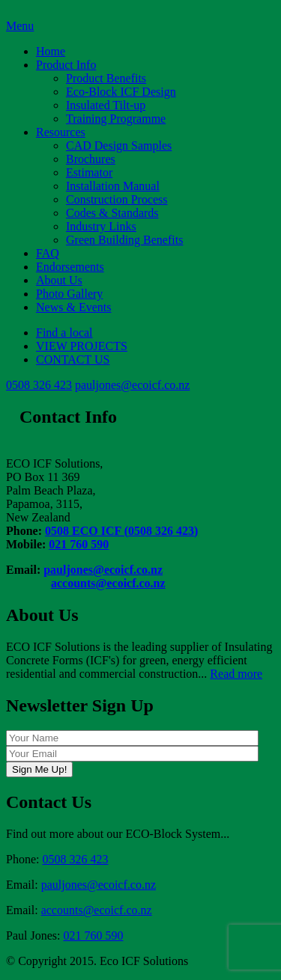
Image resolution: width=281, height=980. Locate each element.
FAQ (48, 253)
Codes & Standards (112, 213)
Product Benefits (106, 78)
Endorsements (70, 267)
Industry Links (101, 226)
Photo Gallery (69, 294)
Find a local (64, 333)
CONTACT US (73, 359)
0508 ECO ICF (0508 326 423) (121, 531)
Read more (236, 674)
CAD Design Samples (119, 146)
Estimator (89, 172)
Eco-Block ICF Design (121, 92)
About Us (59, 280)
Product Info (66, 65)
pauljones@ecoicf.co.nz (132, 385)
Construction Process (117, 199)
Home (51, 51)
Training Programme (116, 119)
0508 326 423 (39, 385)
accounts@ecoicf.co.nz (108, 583)
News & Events (73, 307)
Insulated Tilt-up (106, 105)
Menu (20, 26)
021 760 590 (79, 544)
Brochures (91, 159)
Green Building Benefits (124, 240)
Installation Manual (113, 186)
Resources (61, 132)
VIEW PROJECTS (82, 346)
